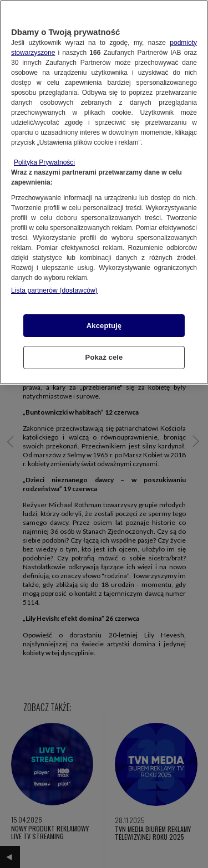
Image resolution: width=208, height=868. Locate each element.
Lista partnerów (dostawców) (54, 290)
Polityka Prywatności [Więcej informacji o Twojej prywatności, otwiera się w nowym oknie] (44, 162)
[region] (104, 192)
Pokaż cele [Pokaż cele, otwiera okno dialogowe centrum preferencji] (104, 357)
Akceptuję (104, 326)
